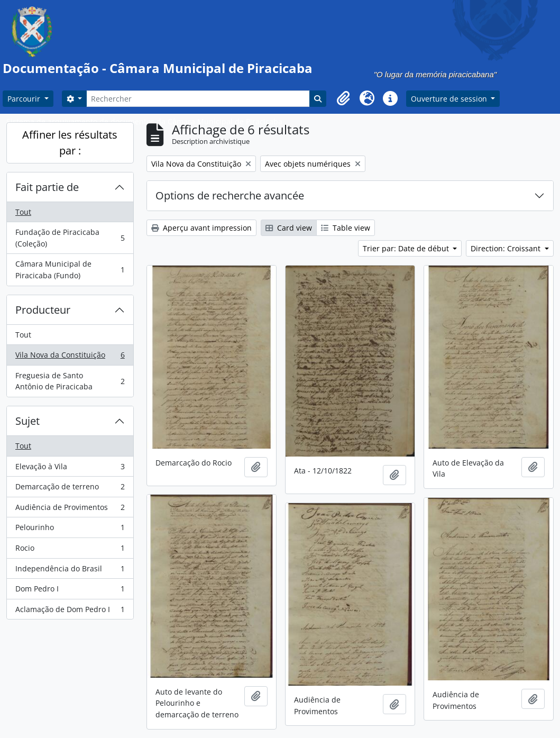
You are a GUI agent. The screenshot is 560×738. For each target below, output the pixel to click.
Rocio (70, 550)
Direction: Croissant (507, 248)
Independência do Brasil (70, 571)
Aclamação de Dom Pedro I (70, 612)
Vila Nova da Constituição (70, 357)
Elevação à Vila (70, 469)
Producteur (43, 310)
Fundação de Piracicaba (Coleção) (70, 238)
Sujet (27, 421)
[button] (344, 98)
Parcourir (25, 99)
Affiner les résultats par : (70, 143)
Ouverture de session (450, 99)
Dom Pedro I (70, 591)
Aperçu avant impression (201, 228)
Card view (289, 228)
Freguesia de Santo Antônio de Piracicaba (70, 381)
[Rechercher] (198, 99)
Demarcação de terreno (70, 489)
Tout (23, 212)
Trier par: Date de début (407, 248)
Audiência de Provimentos (70, 509)
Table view (346, 228)
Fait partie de (47, 187)
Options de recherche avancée (230, 195)
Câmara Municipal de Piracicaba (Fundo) (70, 270)
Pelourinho (70, 530)
